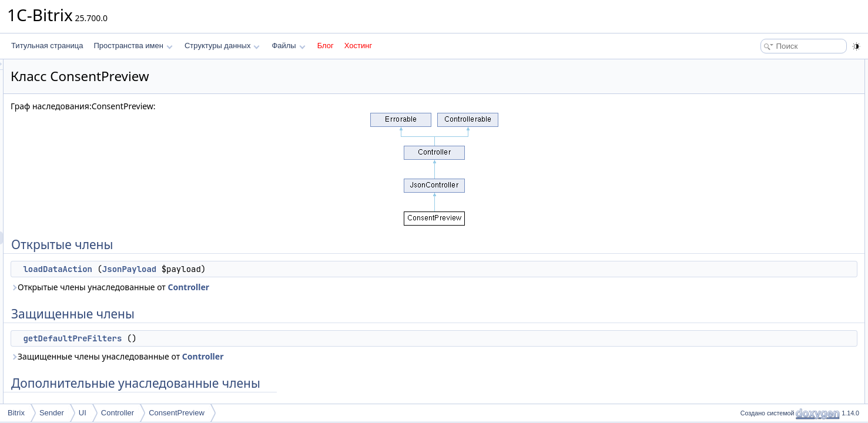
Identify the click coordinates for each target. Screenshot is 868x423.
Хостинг (358, 46)
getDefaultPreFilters (219, 338)
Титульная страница (47, 46)
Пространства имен (133, 46)
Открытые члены (765, 66)
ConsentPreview (177, 413)
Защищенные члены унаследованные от (264, 356)
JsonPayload (276, 269)
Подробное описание (772, 130)
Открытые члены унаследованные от (257, 287)
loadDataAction (205, 269)
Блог (326, 46)
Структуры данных (222, 46)
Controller (335, 287)
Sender (52, 413)
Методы (750, 143)
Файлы (288, 46)
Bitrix (16, 413)
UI (83, 413)
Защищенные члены (770, 92)
